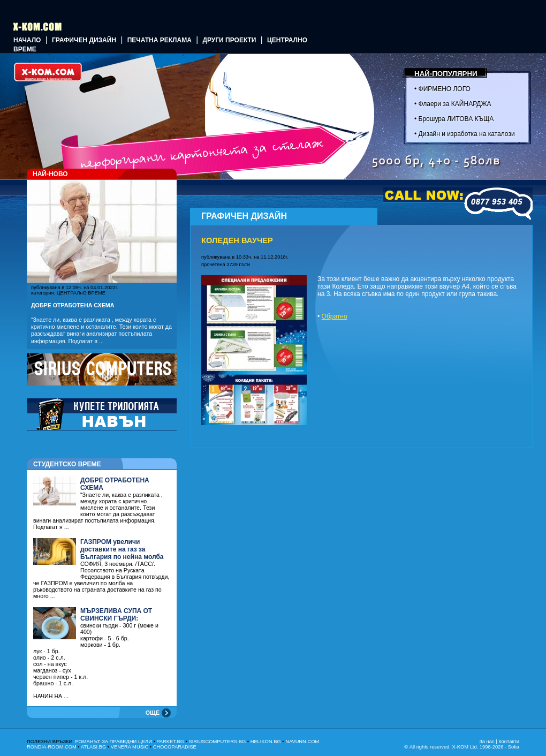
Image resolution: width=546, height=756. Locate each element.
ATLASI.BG (94, 747)
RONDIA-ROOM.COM (52, 747)
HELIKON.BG (266, 742)
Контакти (509, 742)
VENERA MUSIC (130, 747)
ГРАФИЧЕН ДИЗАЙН (84, 40)
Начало (27, 40)
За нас (487, 742)
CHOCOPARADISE (175, 747)
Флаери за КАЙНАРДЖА (455, 104)
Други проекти (229, 40)
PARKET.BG (170, 742)
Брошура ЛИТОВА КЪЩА (456, 119)
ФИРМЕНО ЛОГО (445, 89)
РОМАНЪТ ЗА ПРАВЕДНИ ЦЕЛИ (113, 742)
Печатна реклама (160, 40)
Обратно (335, 316)
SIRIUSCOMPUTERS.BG (217, 742)
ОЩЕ (153, 713)
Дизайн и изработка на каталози (467, 134)
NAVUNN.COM (302, 742)
